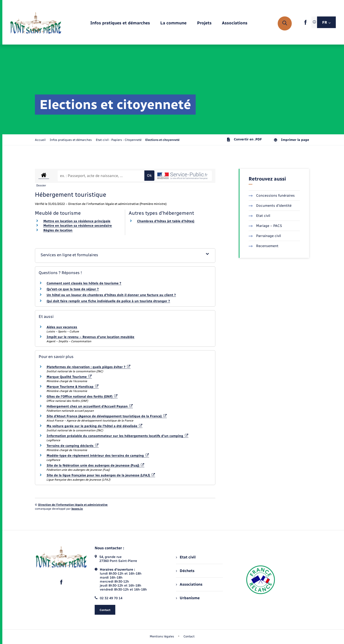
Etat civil (259, 216)
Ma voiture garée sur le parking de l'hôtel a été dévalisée (94, 426)
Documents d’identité (270, 206)
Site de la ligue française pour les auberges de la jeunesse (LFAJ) (101, 475)
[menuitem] (120, 23)
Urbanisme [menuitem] (188, 598)
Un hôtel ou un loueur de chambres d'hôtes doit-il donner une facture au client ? (111, 295)
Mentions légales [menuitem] (162, 636)
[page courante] (162, 140)
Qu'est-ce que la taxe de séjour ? (73, 289)
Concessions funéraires (272, 196)
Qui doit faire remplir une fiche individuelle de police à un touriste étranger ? (108, 301)
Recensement (264, 246)
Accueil (40, 140)
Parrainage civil (265, 236)
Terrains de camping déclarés (73, 446)
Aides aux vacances (62, 327)
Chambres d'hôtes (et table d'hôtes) (166, 221)
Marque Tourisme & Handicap (73, 387)
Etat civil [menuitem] (186, 557)
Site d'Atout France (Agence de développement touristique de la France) (107, 416)
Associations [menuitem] (189, 584)
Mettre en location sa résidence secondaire (78, 226)
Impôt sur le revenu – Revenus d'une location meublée (90, 337)
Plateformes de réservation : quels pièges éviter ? (88, 367)
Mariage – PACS (265, 226)
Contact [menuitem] (189, 636)
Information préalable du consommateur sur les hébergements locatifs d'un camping (117, 436)
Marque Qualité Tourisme (69, 377)
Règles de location (58, 230)
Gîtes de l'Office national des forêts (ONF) (82, 397)
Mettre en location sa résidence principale (77, 221)
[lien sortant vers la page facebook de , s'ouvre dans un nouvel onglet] (305, 24)
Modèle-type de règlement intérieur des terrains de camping (98, 456)
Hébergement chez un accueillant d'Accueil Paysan (90, 406)
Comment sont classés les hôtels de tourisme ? (84, 283)
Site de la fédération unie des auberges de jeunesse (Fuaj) (95, 465)
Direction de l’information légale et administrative (73, 505)
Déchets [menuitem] (185, 571)
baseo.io (77, 509)
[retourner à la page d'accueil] (36, 23)
